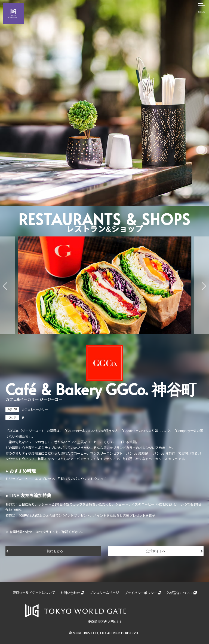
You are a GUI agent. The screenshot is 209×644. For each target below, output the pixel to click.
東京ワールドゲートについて (34, 593)
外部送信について (180, 593)
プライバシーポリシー (141, 593)
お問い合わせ (70, 593)
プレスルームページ (104, 593)
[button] (5, 286)
